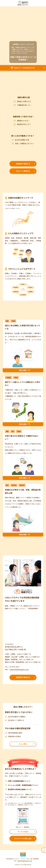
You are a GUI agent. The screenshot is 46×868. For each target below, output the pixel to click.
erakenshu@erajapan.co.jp (19, 669)
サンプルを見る (23, 832)
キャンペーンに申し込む (23, 838)
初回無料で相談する (23, 164)
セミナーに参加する (23, 171)
